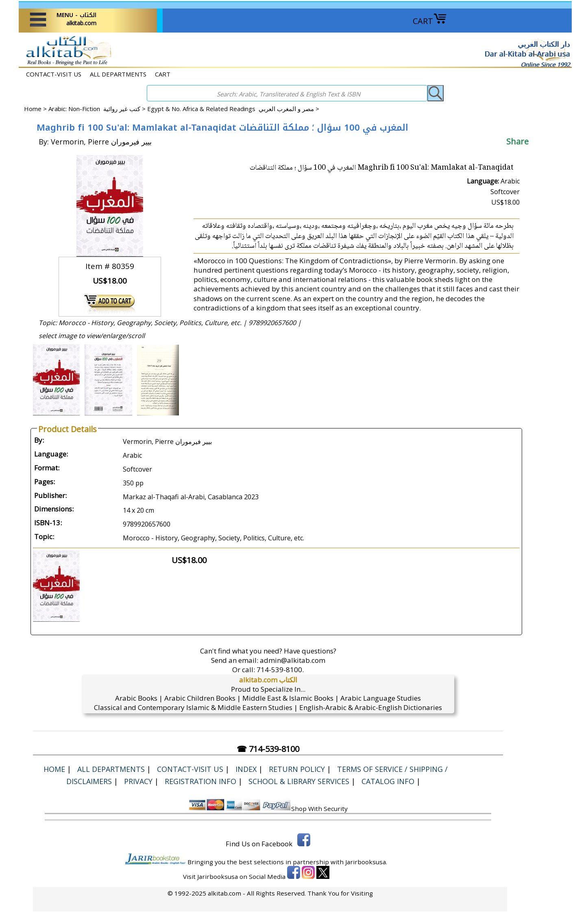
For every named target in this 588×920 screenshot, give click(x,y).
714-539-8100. (280, 670)
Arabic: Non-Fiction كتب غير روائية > (98, 109)
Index (246, 769)
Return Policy (297, 769)
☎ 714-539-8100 (268, 749)
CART (430, 21)
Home (33, 109)
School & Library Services (299, 781)
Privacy (138, 781)
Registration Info (200, 781)
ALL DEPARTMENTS (118, 74)
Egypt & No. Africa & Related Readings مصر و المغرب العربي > (233, 109)
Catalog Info (388, 781)
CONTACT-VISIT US (54, 74)
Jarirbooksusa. (366, 862)
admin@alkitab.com (293, 660)
